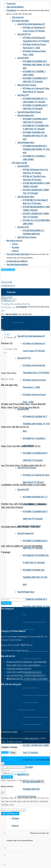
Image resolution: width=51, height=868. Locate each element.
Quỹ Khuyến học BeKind (17, 261)
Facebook (6, 732)
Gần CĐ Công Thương (27, 85)
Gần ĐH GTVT (23, 95)
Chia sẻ (15, 251)
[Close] (3, 763)
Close (13, 753)
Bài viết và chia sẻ (14, 241)
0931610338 (7, 282)
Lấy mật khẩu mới (10, 814)
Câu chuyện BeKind (15, 7)
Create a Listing (8, 270)
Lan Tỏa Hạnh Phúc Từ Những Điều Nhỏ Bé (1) (23, 465)
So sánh (5, 753)
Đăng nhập (7, 777)
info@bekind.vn (8, 285)
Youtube (14, 732)
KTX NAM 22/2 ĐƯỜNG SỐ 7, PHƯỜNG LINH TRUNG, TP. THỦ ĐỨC (36, 65)
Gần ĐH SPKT (23, 58)
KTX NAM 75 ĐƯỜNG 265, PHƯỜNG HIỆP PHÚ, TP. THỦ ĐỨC (35, 136)
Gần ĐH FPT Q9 (24, 34)
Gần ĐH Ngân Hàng (26, 142)
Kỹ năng (16, 247)
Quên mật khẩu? (18, 774)
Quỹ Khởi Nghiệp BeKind (17, 265)
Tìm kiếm (6, 603)
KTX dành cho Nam (20, 21)
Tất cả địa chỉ (18, 17)
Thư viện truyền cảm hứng (18, 254)
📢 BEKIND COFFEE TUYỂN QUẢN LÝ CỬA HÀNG (24, 485)
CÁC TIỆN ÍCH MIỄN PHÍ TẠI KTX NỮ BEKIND (22, 546)
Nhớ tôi (6, 774)
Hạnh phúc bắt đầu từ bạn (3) (15, 427)
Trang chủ (11, 4)
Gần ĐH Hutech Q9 (25, 115)
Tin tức (15, 244)
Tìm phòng (11, 10)
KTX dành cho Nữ (20, 163)
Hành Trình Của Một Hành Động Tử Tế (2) (21, 446)
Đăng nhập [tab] (11, 758)
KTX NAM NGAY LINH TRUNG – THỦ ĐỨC (20, 527)
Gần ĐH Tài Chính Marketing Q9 (31, 24)
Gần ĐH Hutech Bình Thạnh (29, 112)
